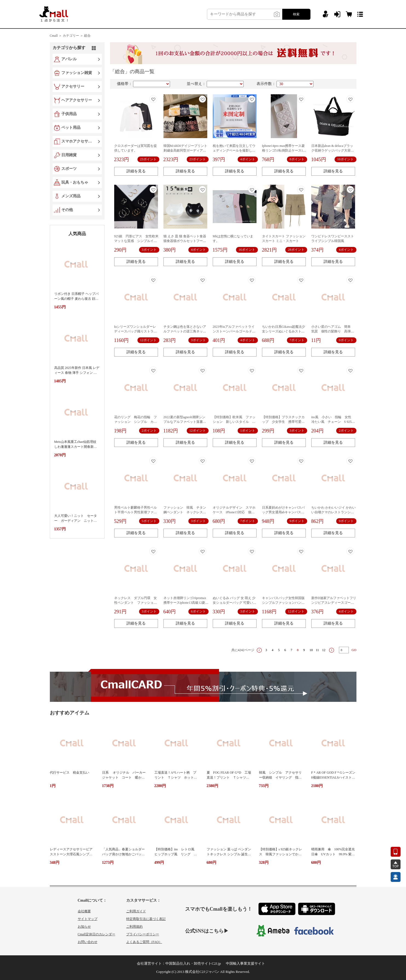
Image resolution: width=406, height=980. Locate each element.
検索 (296, 14)
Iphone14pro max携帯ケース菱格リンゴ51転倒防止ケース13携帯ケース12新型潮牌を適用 (283, 150)
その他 (67, 210)
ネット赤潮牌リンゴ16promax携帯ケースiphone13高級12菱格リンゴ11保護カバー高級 (186, 603)
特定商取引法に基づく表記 (146, 919)
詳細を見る (136, 171)
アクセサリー (73, 86)
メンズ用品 (71, 196)
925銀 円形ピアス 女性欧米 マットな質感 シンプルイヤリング (138, 241)
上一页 (259, 650)
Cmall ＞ (56, 36)
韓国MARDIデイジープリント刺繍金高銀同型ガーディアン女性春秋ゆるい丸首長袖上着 (185, 150)
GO (354, 650)
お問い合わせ (88, 942)
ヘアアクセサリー (77, 100)
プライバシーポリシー (143, 934)
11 (318, 650)
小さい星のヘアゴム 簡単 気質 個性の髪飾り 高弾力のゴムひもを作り (333, 331)
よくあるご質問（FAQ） (144, 942)
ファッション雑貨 (77, 73)
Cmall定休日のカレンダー (97, 934)
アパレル (69, 59)
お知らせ (84, 927)
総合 (87, 36)
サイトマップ (88, 919)
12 (324, 650)
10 (311, 650)
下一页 (332, 650)
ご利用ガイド (136, 911)
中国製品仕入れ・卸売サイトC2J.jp (193, 963)
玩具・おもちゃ (75, 182)
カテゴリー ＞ (73, 36)
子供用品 (69, 114)
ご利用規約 (134, 927)
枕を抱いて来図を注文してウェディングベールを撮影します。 (234, 150)
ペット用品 (71, 128)
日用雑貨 (69, 155)
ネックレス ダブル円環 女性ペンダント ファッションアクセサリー (136, 603)
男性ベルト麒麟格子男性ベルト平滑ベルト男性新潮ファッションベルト (136, 512)
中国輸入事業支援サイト (245, 963)
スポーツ (69, 169)
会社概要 (84, 911)
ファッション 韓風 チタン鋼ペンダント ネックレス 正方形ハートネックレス (185, 512)
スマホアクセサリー (78, 141)
